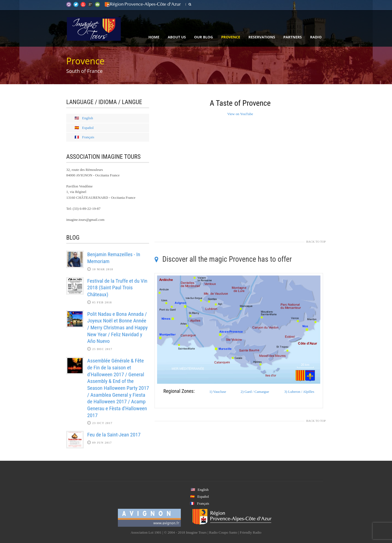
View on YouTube (240, 114)
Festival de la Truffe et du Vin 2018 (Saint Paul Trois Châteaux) (117, 288)
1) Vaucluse (218, 392)
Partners (292, 37)
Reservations (262, 37)
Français (88, 137)
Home (154, 37)
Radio (316, 37)
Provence (231, 37)
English (88, 118)
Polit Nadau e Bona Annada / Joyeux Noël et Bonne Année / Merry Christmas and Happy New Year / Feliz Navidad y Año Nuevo (117, 328)
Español (88, 128)
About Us (177, 37)
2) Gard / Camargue (255, 392)
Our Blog (203, 37)
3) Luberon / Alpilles (299, 392)
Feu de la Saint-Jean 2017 (114, 435)
